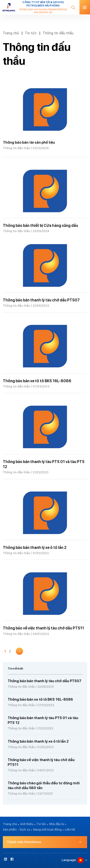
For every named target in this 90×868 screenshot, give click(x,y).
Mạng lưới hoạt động (47, 830)
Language (69, 860)
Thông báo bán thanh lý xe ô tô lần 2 (35, 548)
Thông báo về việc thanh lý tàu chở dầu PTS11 (43, 628)
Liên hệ (70, 830)
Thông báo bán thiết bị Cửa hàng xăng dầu (40, 226)
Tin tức (31, 33)
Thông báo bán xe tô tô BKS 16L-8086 (37, 381)
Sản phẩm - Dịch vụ (16, 830)
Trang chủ (11, 33)
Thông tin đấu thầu (58, 33)
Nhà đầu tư (57, 824)
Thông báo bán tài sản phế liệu (29, 142)
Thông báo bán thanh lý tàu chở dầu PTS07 (41, 300)
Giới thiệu (27, 824)
